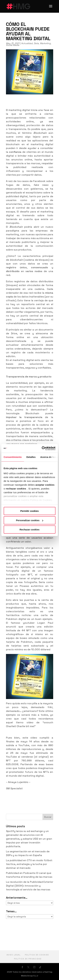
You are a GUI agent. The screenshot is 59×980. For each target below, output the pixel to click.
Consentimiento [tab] (13, 457)
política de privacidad (28, 959)
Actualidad (27, 43)
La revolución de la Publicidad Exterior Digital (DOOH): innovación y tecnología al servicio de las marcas (30, 886)
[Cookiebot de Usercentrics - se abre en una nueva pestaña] (42, 448)
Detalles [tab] (31, 457)
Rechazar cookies (29, 530)
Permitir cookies (29, 511)
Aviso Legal (14, 955)
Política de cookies (37, 955)
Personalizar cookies (30, 520)
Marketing (45, 43)
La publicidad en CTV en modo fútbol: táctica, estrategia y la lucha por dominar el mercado (29, 864)
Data (36, 43)
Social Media (13, 45)
